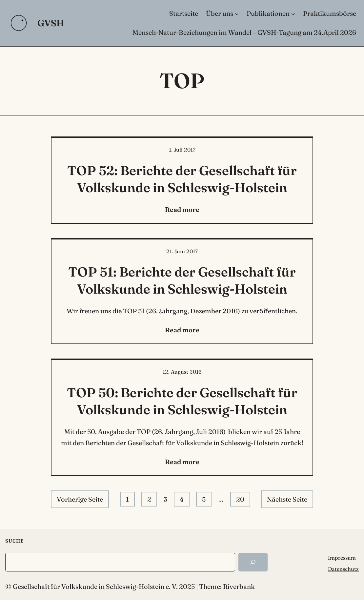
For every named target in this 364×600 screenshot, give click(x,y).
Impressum (342, 558)
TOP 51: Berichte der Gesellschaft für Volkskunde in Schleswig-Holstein (182, 280)
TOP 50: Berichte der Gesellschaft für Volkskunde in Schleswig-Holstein (182, 401)
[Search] (253, 562)
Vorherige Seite (80, 499)
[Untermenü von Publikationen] (293, 13)
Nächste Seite (287, 499)
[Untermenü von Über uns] (237, 13)
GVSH (51, 23)
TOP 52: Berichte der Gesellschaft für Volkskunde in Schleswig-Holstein (182, 179)
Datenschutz (343, 569)
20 (240, 499)
